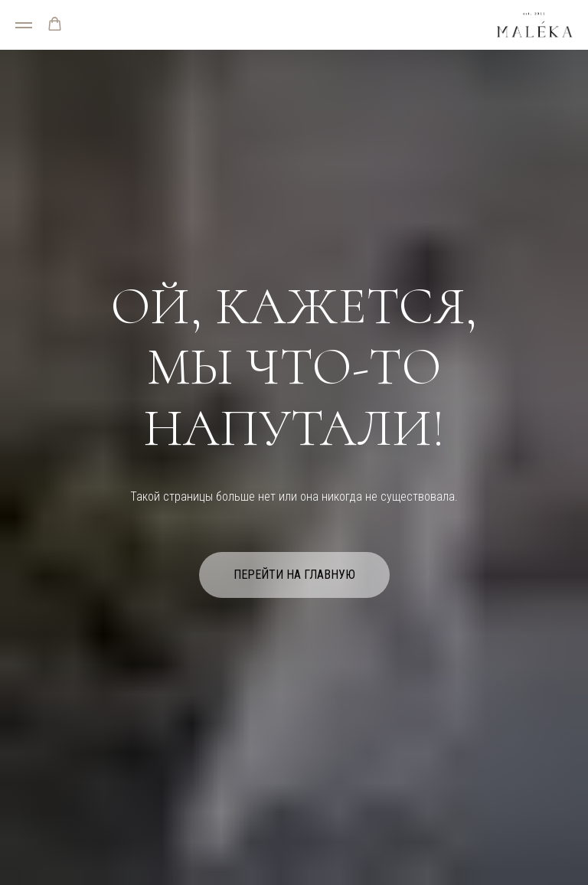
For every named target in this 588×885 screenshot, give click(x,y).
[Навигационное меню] (24, 25)
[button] (55, 24)
